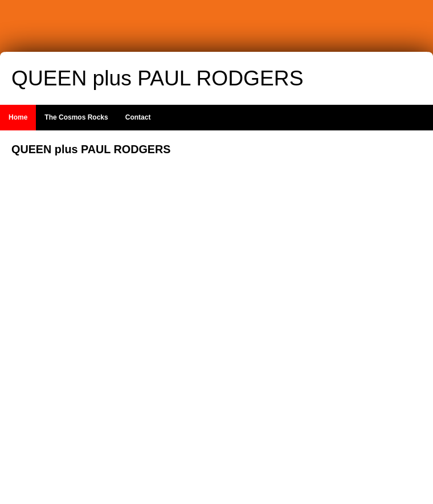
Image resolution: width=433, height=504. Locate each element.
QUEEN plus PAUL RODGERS (158, 78)
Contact (138, 117)
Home (18, 117)
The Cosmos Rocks (76, 117)
